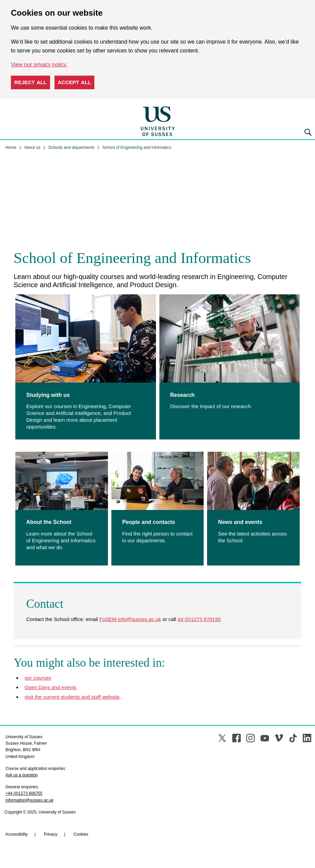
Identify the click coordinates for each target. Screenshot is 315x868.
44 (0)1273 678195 (199, 619)
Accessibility (17, 834)
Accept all (75, 82)
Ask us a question (22, 775)
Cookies (81, 834)
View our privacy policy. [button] (39, 65)
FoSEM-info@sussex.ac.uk (130, 619)
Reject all (30, 82)
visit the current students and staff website (72, 697)
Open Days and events (51, 687)
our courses (38, 678)
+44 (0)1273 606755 (24, 793)
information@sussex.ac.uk (29, 800)
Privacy (51, 834)
